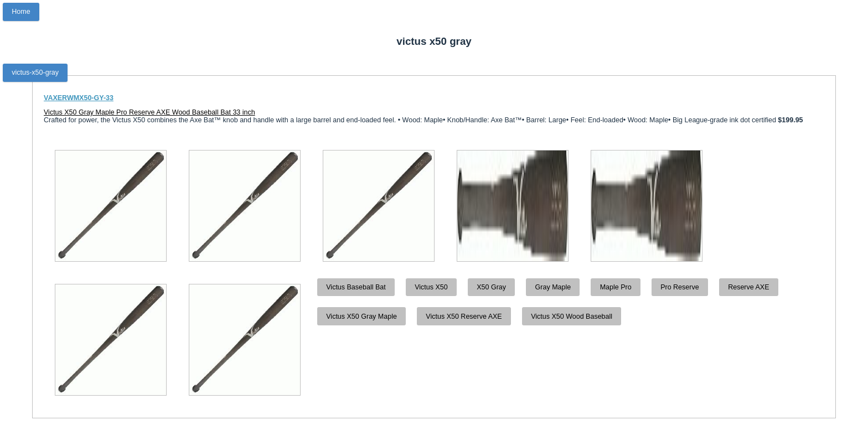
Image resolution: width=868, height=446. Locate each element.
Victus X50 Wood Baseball (572, 317)
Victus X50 (431, 287)
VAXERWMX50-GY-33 (79, 98)
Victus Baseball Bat (356, 287)
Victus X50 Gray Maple (361, 317)
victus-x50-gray (35, 72)
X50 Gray (491, 287)
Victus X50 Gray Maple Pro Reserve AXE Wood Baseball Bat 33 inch (149, 112)
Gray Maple (553, 287)
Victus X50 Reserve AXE (464, 317)
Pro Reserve (680, 287)
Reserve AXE (748, 287)
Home (21, 12)
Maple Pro (616, 287)
